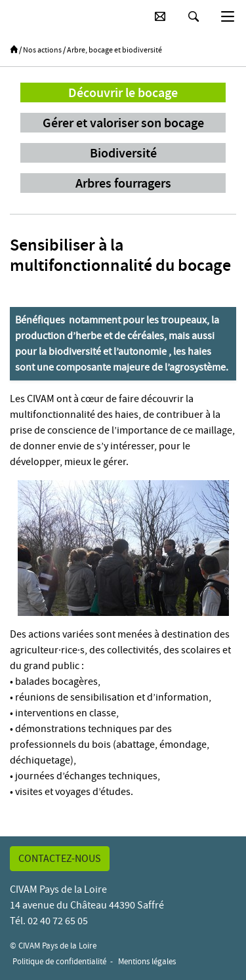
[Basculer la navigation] (228, 16)
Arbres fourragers (123, 183)
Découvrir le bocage (123, 92)
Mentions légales (147, 961)
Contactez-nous (60, 859)
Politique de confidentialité (59, 961)
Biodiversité (123, 153)
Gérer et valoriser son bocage (123, 123)
